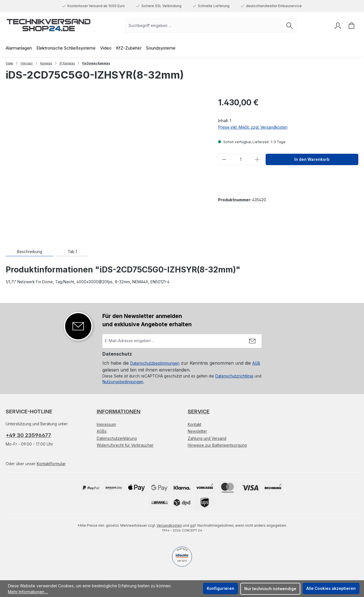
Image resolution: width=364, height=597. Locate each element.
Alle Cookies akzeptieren (331, 588)
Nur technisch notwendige (270, 589)
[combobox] (204, 26)
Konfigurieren (221, 588)
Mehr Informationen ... (28, 592)
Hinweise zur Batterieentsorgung (217, 445)
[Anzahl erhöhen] (257, 159)
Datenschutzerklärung (117, 438)
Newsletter (197, 431)
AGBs (102, 431)
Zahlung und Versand (207, 438)
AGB (256, 363)
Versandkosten (169, 525)
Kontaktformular (51, 464)
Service (199, 412)
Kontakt (195, 424)
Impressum (106, 424)
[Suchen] (290, 26)
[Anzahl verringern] (224, 159)
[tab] (30, 252)
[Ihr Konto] (338, 26)
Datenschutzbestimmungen (155, 363)
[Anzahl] (241, 159)
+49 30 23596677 (28, 435)
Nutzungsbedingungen (123, 382)
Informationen (119, 412)
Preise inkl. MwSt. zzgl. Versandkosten (253, 127)
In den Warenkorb (312, 159)
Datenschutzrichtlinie (234, 376)
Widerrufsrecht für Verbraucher (125, 445)
